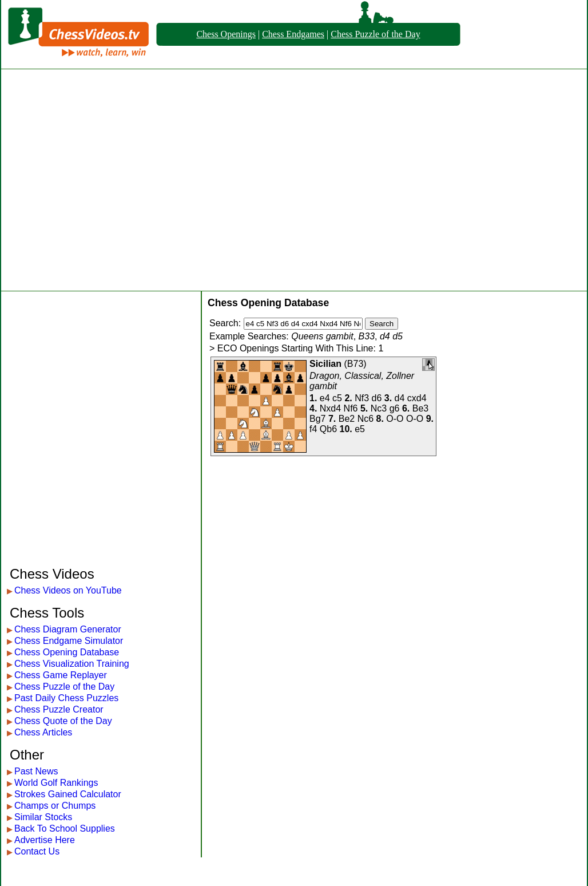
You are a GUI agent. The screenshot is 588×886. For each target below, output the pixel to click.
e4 (325, 398)
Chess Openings (226, 34)
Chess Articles (43, 732)
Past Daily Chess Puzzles (66, 698)
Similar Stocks (43, 817)
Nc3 (379, 408)
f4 (313, 429)
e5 (360, 429)
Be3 (420, 408)
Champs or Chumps (55, 806)
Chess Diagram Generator (68, 629)
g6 (395, 408)
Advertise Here (45, 840)
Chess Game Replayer (61, 675)
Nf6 (351, 408)
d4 (400, 398)
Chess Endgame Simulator (69, 641)
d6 (377, 398)
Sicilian (325, 364)
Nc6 (365, 419)
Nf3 (362, 398)
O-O (395, 419)
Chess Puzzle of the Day (375, 34)
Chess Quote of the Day (63, 721)
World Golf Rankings (56, 783)
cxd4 (417, 398)
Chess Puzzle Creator (59, 709)
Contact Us (37, 851)
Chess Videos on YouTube (68, 590)
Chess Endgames (293, 34)
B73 (355, 364)
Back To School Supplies (65, 828)
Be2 (347, 419)
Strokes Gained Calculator (68, 794)
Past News (36, 771)
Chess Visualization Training (72, 664)
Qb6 (328, 429)
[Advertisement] (107, 180)
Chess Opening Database (67, 652)
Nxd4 (330, 408)
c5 (337, 398)
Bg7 (317, 419)
